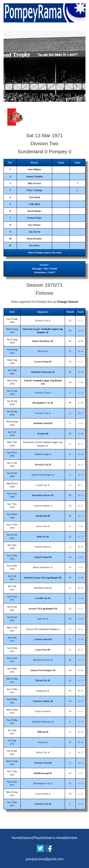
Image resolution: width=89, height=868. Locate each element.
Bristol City (42, 680)
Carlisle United (42, 547)
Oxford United (42, 557)
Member (71, 838)
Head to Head (54, 838)
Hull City (42, 537)
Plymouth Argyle (31, 329)
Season (27, 838)
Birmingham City (41, 403)
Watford (42, 434)
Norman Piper (34, 218)
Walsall (28, 381)
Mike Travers (34, 183)
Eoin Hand (34, 197)
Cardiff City (42, 485)
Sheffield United (41, 423)
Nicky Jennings (34, 190)
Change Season (68, 302)
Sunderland (42, 516)
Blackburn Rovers (42, 495)
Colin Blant (35, 204)
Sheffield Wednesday (41, 372)
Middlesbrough (42, 454)
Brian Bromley (34, 239)
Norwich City (42, 321)
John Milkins (34, 169)
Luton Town (42, 526)
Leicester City (42, 413)
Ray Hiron (35, 245)
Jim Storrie (35, 232)
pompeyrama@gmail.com (45, 859)
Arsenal (32, 609)
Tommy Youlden (34, 177)
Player (38, 838)
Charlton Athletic (42, 506)
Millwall (42, 351)
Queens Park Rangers (42, 475)
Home (16, 838)
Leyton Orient (41, 362)
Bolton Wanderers (42, 341)
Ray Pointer (34, 225)
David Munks (34, 211)
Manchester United (32, 442)
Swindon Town (42, 393)
